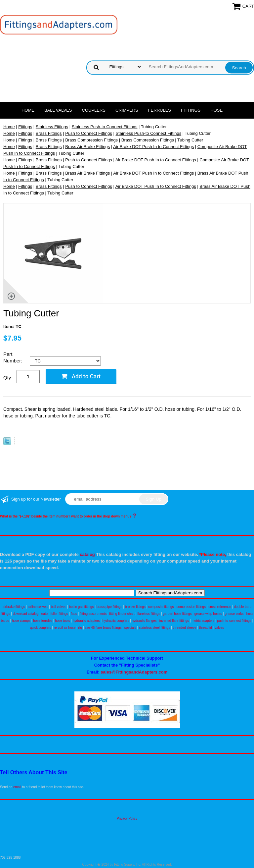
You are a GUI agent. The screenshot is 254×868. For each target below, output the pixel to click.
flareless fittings (149, 614)
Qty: (8, 378)
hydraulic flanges (144, 621)
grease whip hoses (208, 614)
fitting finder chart (122, 614)
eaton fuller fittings (55, 614)
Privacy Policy (127, 818)
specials (130, 628)
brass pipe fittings (109, 607)
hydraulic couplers (116, 621)
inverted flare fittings (174, 621)
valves (219, 628)
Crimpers (127, 110)
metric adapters (203, 621)
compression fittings (191, 607)
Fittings (191, 110)
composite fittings (161, 607)
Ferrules (160, 110)
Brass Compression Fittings (91, 140)
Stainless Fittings (52, 127)
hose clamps (21, 621)
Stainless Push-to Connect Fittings (105, 127)
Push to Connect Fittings (89, 133)
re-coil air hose (65, 628)
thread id (206, 628)
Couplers (94, 110)
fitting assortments (93, 614)
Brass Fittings (49, 133)
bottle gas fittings (82, 607)
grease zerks (234, 614)
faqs (74, 614)
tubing (26, 416)
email (17, 787)
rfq (80, 628)
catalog (87, 554)
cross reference (220, 607)
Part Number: (14, 357)
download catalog (26, 614)
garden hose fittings (177, 614)
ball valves (59, 607)
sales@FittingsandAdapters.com (134, 672)
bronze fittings (135, 607)
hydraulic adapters (86, 621)
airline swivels (38, 607)
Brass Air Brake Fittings (87, 147)
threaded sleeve (185, 628)
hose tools (63, 621)
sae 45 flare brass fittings (103, 628)
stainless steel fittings (155, 628)
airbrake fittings (14, 607)
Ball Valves (58, 110)
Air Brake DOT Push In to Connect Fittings (153, 147)
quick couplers (41, 628)
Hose (216, 110)
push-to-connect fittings (234, 621)
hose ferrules (43, 621)
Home (28, 110)
